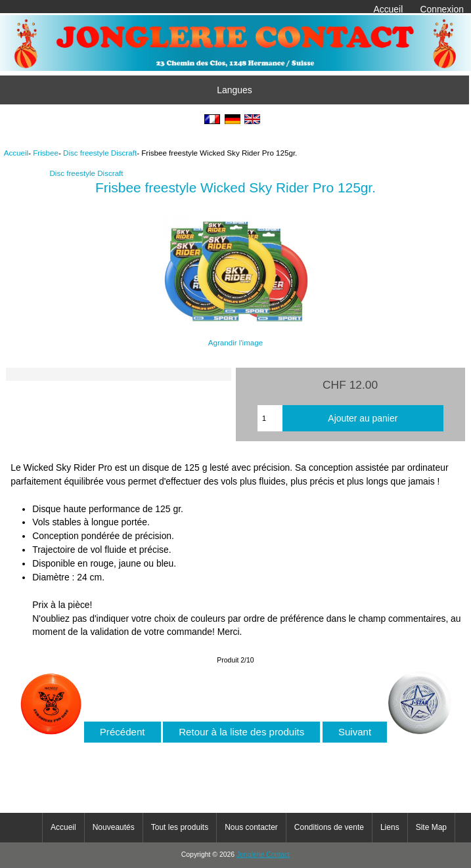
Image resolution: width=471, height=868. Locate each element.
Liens (390, 827)
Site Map (431, 827)
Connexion (442, 9)
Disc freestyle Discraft (100, 153)
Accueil (388, 9)
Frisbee (46, 153)
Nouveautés (114, 827)
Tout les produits (180, 827)
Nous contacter (251, 827)
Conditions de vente (329, 827)
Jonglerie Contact (263, 855)
